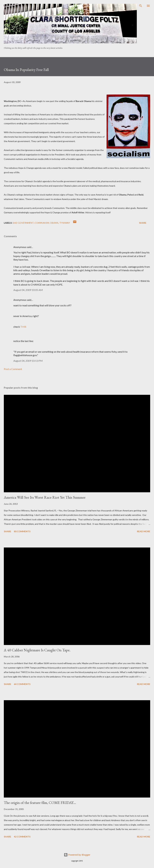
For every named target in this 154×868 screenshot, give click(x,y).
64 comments (22, 684)
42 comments (22, 837)
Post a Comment (13, 369)
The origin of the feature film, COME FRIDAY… (40, 803)
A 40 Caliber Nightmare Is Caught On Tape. (37, 650)
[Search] (141, 6)
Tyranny (65, 223)
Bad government (23, 223)
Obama (54, 223)
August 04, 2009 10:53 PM (28, 361)
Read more (144, 531)
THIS (23, 327)
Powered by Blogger (77, 855)
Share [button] (143, 223)
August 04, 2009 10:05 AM (28, 290)
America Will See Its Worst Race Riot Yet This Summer (45, 497)
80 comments (22, 531)
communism (42, 223)
